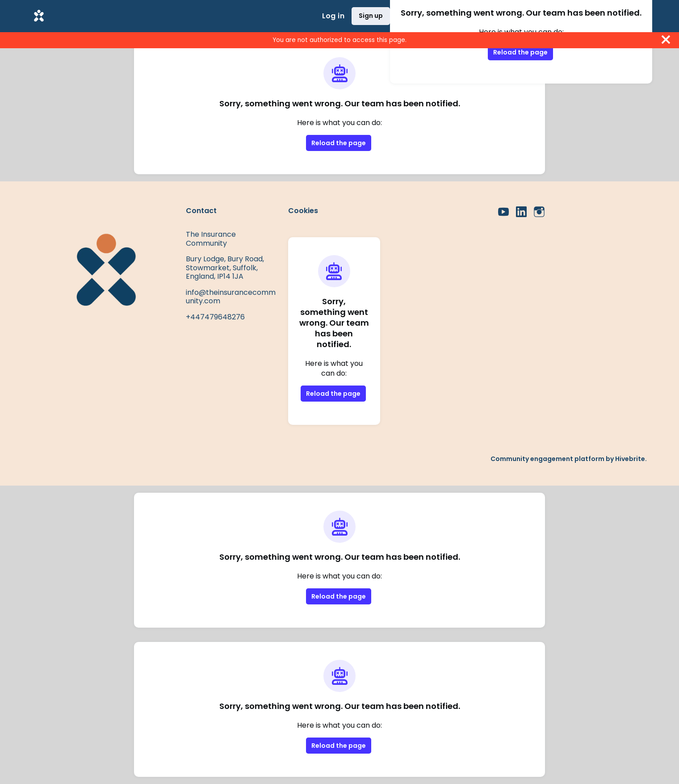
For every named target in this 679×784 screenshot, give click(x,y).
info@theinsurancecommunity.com (231, 297)
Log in (333, 16)
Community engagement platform (547, 459)
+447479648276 (215, 317)
